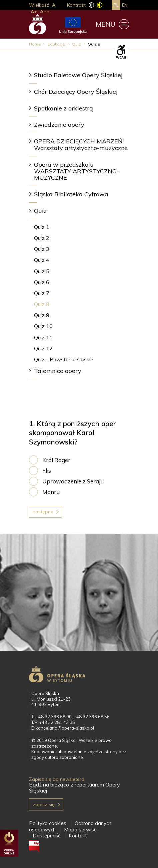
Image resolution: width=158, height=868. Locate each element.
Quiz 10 (43, 326)
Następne (43, 512)
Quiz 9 (42, 315)
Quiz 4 (42, 260)
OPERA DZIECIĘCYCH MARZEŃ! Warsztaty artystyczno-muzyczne (81, 145)
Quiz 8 (42, 304)
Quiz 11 (43, 337)
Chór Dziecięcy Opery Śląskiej (76, 92)
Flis (47, 471)
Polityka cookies (48, 823)
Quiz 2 (42, 238)
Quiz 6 (42, 282)
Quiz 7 (42, 293)
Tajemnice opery (58, 371)
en (125, 5)
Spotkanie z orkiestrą (63, 108)
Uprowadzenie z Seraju (73, 481)
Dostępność (46, 836)
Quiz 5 (42, 271)
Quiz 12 (43, 348)
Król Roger (56, 460)
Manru (51, 492)
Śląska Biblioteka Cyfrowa (71, 194)
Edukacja (57, 44)
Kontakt (78, 836)
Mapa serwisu (80, 830)
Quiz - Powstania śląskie (64, 359)
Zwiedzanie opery (59, 125)
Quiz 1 (42, 227)
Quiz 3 (42, 249)
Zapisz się (44, 804)
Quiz (77, 44)
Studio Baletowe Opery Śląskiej (78, 75)
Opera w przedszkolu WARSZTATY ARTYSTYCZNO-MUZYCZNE (76, 171)
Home (35, 44)
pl (116, 5)
